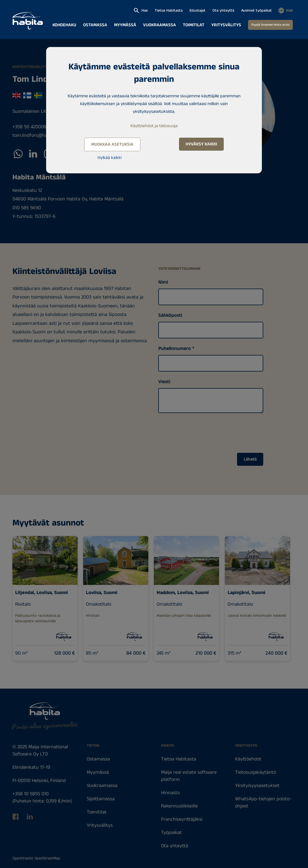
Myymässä (125, 25)
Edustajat (198, 11)
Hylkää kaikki (110, 158)
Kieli (289, 11)
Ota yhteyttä (223, 11)
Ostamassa (95, 25)
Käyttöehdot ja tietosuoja (154, 126)
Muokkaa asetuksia (112, 144)
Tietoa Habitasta (169, 11)
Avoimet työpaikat (256, 11)
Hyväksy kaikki (201, 144)
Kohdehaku (64, 25)
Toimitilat (194, 25)
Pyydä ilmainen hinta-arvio (270, 25)
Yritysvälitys (226, 25)
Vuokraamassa (160, 25)
